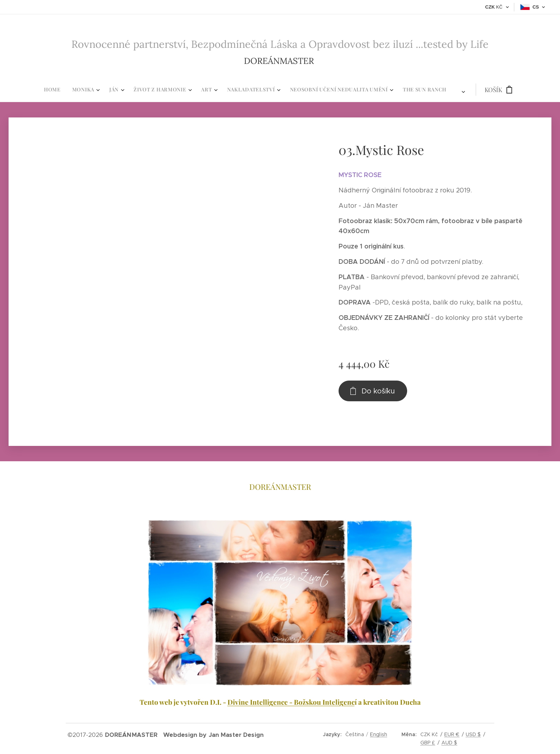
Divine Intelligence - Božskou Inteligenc (291, 702)
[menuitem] (191, 90)
